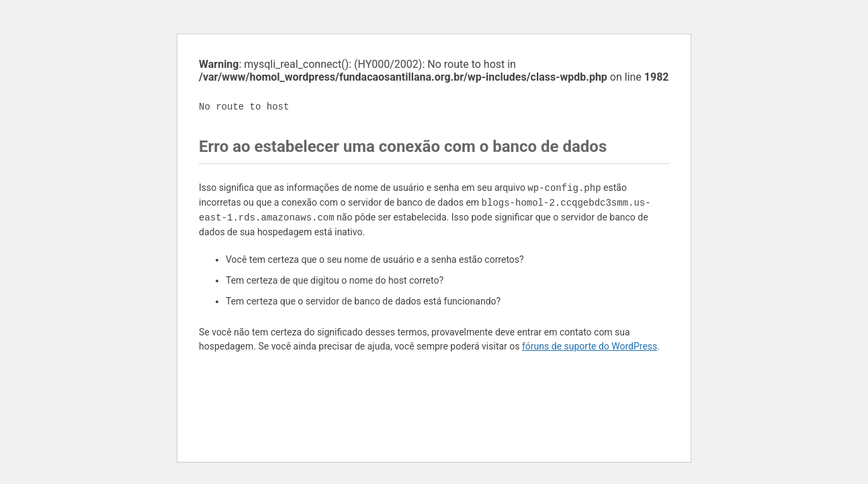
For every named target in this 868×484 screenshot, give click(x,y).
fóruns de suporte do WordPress (590, 346)
